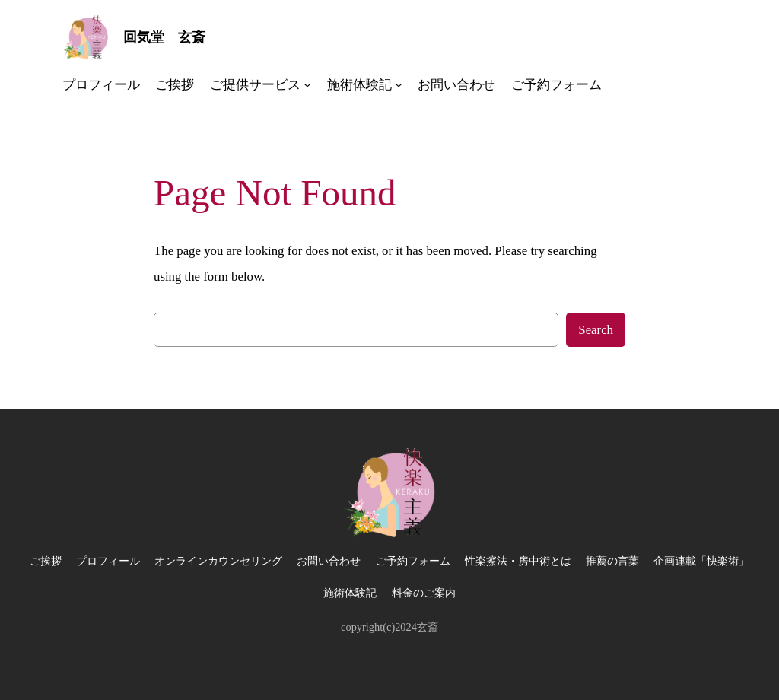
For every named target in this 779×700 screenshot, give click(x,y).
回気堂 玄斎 (164, 37)
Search (596, 330)
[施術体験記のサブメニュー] (399, 84)
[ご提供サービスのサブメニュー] (307, 84)
